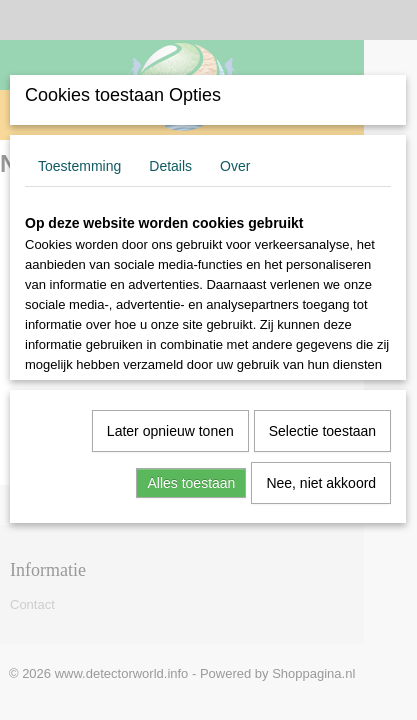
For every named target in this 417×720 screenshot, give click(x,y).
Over (235, 166)
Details (170, 166)
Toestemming (79, 166)
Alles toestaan (191, 483)
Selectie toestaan (322, 431)
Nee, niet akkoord (321, 483)
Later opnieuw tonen (170, 431)
